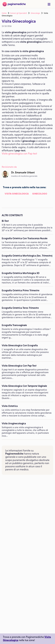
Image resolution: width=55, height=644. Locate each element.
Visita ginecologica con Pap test (19, 154)
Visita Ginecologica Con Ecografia (20, 345)
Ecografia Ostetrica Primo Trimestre (21, 290)
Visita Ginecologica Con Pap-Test (19, 366)
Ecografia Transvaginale (14, 325)
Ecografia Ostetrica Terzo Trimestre (20, 308)
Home (4, 13)
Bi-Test (5, 221)
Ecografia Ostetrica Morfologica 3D (21, 273)
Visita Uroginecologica (14, 423)
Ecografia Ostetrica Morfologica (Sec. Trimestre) (27, 256)
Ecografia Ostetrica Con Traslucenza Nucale (25, 238)
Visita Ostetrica (10, 406)
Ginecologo (35, 13)
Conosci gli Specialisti (18, 13)
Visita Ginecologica (17, 194)
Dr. (23, 172)
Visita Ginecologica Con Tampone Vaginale (24, 386)
